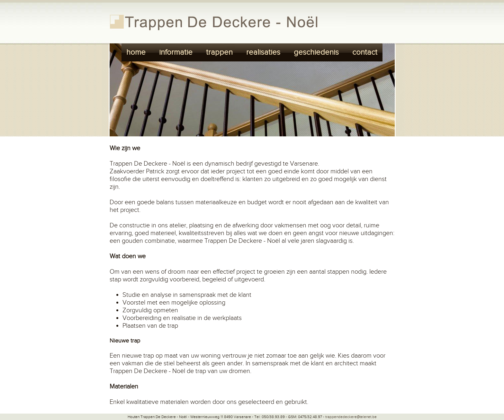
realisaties (263, 52)
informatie (176, 52)
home (136, 52)
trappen (219, 52)
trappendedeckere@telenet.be (351, 417)
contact (365, 52)
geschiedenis (316, 52)
